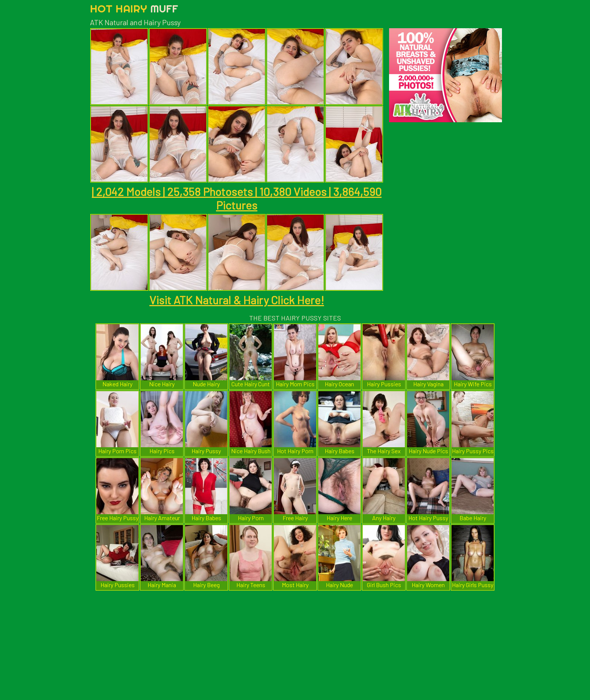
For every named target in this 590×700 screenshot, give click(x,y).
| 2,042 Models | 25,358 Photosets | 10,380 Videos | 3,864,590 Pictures (237, 198)
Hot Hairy (134, 8)
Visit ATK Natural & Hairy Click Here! (237, 300)
